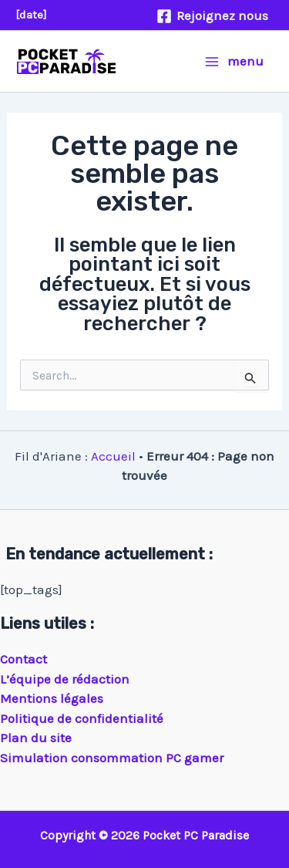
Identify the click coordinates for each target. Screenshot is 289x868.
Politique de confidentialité (82, 718)
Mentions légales (52, 698)
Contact (24, 659)
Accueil (113, 456)
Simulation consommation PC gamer (112, 758)
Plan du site (36, 738)
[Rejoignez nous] (212, 16)
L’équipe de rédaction (65, 679)
